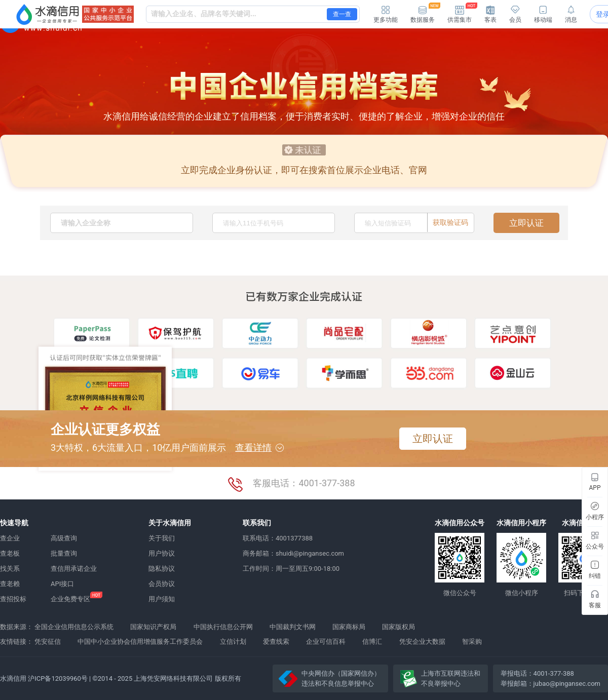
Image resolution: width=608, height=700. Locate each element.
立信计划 (233, 641)
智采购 (472, 641)
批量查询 (64, 553)
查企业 (10, 538)
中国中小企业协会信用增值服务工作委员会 (140, 641)
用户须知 (162, 599)
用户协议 (162, 553)
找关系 (10, 569)
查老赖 (10, 584)
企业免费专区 (70, 599)
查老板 (10, 553)
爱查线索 (276, 641)
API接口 (62, 584)
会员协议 (162, 584)
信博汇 (372, 641)
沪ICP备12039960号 (58, 678)
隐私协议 (162, 569)
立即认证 (526, 223)
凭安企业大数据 (422, 641)
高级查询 (64, 538)
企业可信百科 (326, 641)
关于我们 (162, 538)
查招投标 (13, 599)
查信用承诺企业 (74, 569)
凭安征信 (48, 641)
